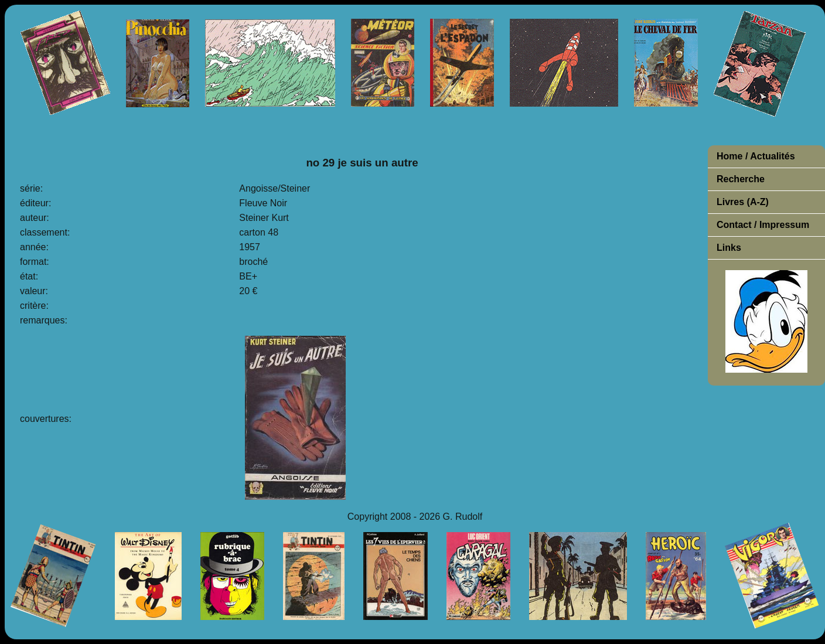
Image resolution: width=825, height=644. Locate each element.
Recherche (741, 179)
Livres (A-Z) (743, 202)
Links (729, 248)
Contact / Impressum (763, 225)
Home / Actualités (756, 156)
